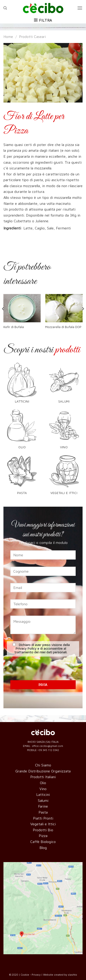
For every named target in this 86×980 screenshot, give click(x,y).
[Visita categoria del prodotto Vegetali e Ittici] (64, 477)
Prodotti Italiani (43, 777)
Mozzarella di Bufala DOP (63, 327)
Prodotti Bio (43, 830)
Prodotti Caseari (32, 37)
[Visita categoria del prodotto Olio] (22, 431)
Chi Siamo (43, 765)
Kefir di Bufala (14, 327)
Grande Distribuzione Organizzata (43, 771)
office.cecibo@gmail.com (47, 746)
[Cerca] (5, 8)
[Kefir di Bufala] (22, 308)
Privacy (36, 975)
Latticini (43, 794)
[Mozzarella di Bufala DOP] (64, 308)
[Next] (83, 318)
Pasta (43, 812)
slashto (72, 975)
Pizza (43, 836)
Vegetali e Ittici (43, 824)
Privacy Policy (26, 648)
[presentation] (43, 668)
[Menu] (80, 8)
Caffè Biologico (43, 842)
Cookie (25, 975)
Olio (43, 783)
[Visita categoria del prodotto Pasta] (22, 477)
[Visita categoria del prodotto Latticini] (22, 386)
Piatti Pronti (43, 818)
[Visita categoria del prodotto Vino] (64, 431)
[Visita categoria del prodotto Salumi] (64, 386)
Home (8, 37)
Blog (43, 848)
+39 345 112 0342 (48, 750)
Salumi (43, 800)
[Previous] (3, 318)
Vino (43, 789)
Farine (43, 806)
